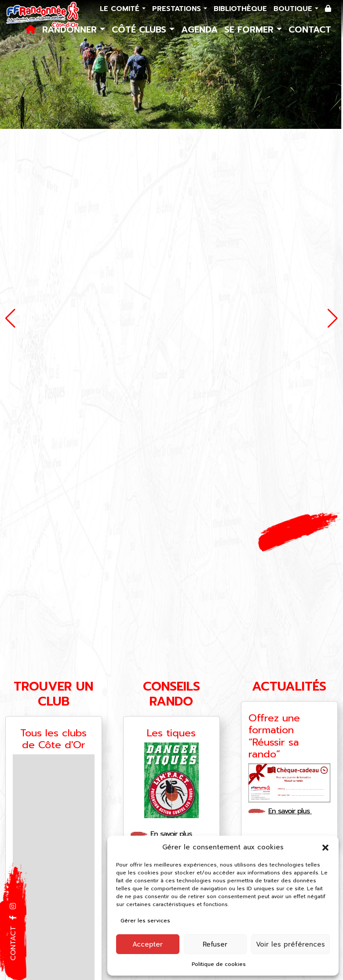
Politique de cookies (219, 964)
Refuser (215, 944)
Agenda (199, 29)
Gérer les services (145, 921)
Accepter (148, 944)
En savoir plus (175, 834)
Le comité (121, 9)
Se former (250, 29)
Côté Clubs (140, 29)
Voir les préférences (290, 944)
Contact (310, 29)
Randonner (71, 29)
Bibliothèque (240, 9)
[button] (325, 847)
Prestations (178, 9)
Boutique (294, 9)
